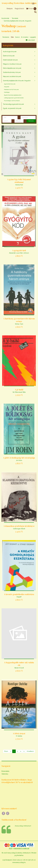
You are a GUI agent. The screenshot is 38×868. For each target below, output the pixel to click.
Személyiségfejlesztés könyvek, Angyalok (17, 21)
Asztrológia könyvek (10, 52)
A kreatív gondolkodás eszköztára (19, 594)
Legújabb (33, 37)
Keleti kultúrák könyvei (10, 60)
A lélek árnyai (19, 733)
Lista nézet (30, 40)
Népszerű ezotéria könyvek (12, 76)
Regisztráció (19, 9)
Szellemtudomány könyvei (12, 72)
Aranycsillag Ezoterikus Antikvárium (19, 3)
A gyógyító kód (19, 250)
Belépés (10, 9)
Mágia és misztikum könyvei (12, 64)
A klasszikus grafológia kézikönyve (19, 526)
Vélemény (5, 774)
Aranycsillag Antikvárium (23, 826)
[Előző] (6, 751)
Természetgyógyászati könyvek (13, 104)
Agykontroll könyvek (10, 84)
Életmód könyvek (9, 56)
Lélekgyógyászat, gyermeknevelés (14, 98)
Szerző (17, 37)
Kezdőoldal (5, 18)
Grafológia (7, 92)
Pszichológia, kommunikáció (12, 101)
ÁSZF (11, 848)
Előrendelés (5, 771)
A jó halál (19, 390)
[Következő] (30, 751)
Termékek (15, 18)
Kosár (31, 9)
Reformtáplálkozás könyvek (12, 68)
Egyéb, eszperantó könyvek (12, 108)
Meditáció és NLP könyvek (11, 90)
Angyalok (7, 87)
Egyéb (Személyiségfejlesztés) (13, 95)
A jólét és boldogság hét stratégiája (19, 458)
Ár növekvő (25, 37)
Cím (12, 37)
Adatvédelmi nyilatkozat (21, 848)
